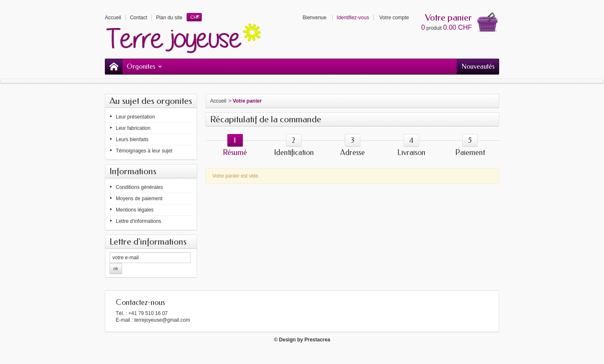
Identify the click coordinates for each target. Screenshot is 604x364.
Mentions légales (135, 210)
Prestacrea (317, 340)
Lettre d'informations (138, 221)
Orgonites (144, 66)
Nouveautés (478, 66)
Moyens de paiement (139, 199)
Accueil (218, 101)
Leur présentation (135, 117)
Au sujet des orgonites (151, 101)
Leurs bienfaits (132, 139)
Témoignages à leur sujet (144, 151)
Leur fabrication (133, 128)
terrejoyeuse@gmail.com (162, 320)
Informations (133, 171)
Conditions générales (139, 187)
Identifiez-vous (353, 18)
